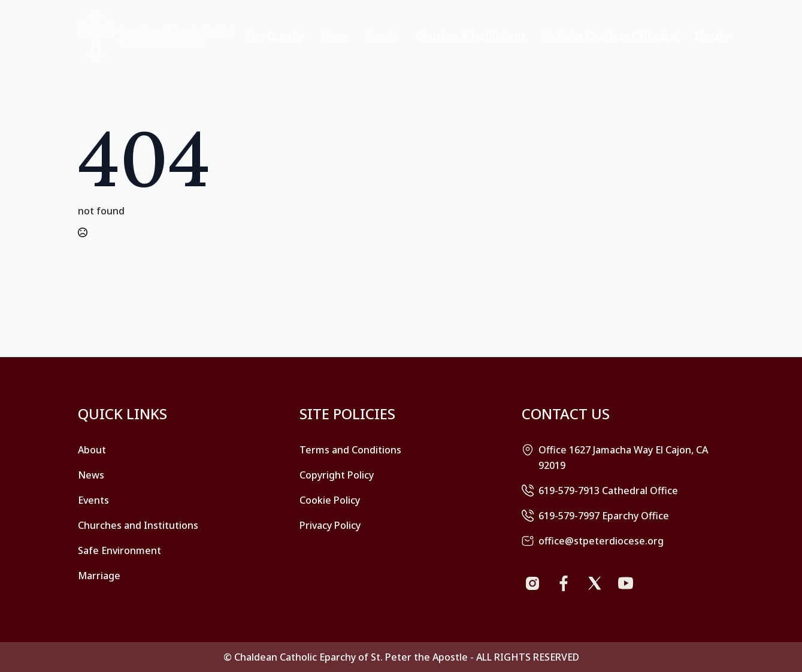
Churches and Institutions (138, 525)
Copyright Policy (337, 475)
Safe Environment (119, 550)
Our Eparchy (275, 36)
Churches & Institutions (470, 36)
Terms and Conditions (350, 450)
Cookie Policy (330, 500)
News (335, 36)
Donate (712, 36)
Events (382, 36)
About (92, 450)
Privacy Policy (330, 525)
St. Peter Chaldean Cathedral (610, 36)
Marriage (99, 576)
